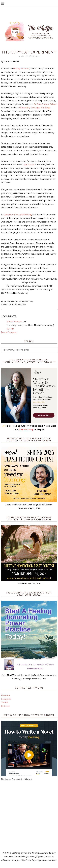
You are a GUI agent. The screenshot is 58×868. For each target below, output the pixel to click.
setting (22, 305)
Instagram (6, 699)
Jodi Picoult (29, 165)
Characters (10, 301)
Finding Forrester (21, 68)
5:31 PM (10, 329)
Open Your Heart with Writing (17, 215)
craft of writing (24, 301)
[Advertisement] (29, 816)
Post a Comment (9, 332)
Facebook (6, 695)
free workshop (26, 429)
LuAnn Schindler (9, 305)
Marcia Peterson (14, 322)
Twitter (5, 702)
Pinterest (5, 706)
